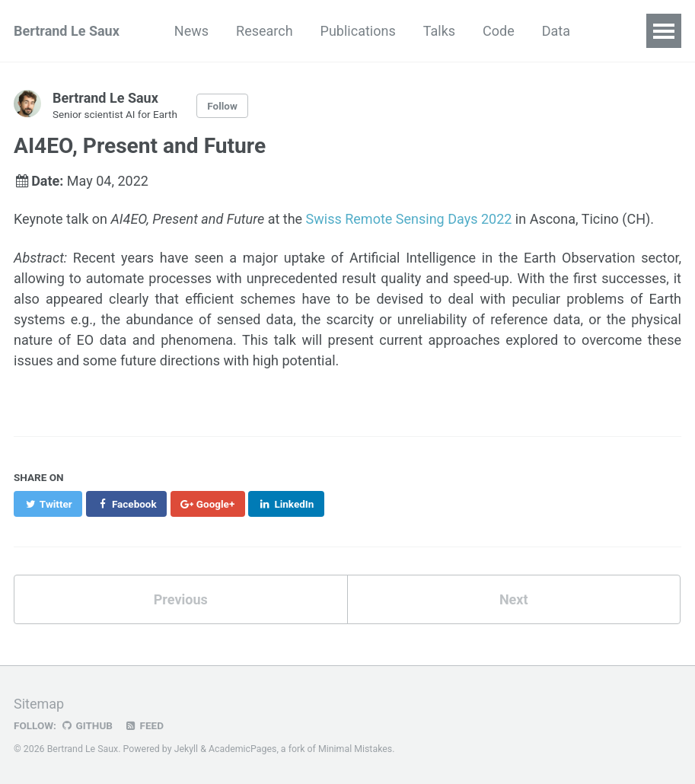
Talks (439, 31)
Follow (222, 106)
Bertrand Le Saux (67, 31)
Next (514, 599)
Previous (181, 599)
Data (556, 31)
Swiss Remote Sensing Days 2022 (409, 219)
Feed (144, 725)
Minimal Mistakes (355, 749)
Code (499, 31)
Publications (358, 31)
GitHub (86, 725)
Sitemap (39, 704)
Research (265, 31)
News (191, 31)
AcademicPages (242, 749)
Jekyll (187, 749)
